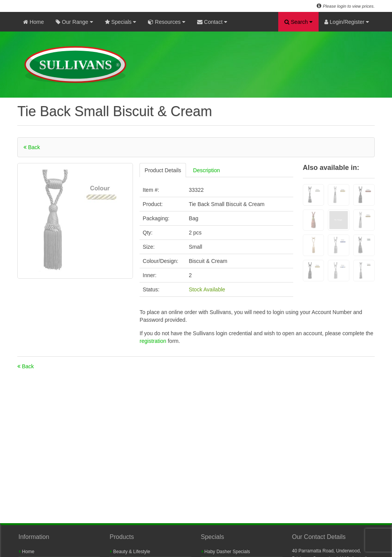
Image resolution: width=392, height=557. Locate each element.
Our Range (74, 22)
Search (298, 22)
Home (33, 22)
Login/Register (347, 22)
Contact (212, 22)
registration (154, 341)
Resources (167, 22)
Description (206, 170)
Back (32, 147)
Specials (121, 22)
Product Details (163, 170)
